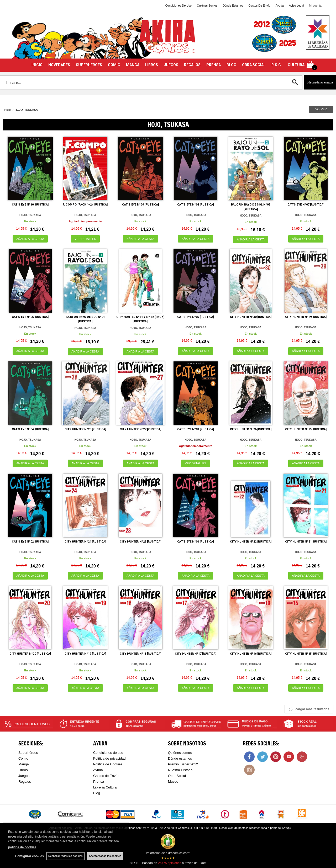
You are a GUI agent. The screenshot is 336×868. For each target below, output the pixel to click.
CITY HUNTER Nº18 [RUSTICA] (140, 654)
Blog (97, 793)
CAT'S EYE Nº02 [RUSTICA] (30, 542)
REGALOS (192, 65)
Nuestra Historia (180, 770)
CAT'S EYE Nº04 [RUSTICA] (30, 429)
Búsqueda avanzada (320, 82)
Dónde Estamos (233, 6)
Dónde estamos (180, 758)
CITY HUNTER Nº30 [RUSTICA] (251, 317)
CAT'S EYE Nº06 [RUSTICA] (30, 317)
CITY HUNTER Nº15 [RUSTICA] (306, 654)
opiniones (170, 863)
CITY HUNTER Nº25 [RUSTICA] (306, 429)
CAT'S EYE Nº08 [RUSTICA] (196, 205)
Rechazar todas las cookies (65, 856)
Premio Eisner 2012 (183, 764)
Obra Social (177, 776)
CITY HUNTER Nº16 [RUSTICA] (251, 654)
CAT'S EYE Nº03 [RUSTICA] (196, 429)
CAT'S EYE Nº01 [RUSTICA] (196, 542)
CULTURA (296, 65)
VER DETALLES (85, 239)
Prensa (99, 782)
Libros (23, 770)
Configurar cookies (30, 856)
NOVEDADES (59, 65)
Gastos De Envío (259, 6)
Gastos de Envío (106, 776)
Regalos (25, 782)
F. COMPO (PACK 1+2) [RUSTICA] (85, 205)
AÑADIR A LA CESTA (30, 239)
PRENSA (214, 65)
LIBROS (152, 65)
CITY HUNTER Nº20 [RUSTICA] (30, 654)
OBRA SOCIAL (254, 65)
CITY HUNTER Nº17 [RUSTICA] (196, 654)
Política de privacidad (109, 758)
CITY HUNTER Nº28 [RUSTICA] (85, 429)
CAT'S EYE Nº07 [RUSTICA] (306, 205)
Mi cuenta (315, 6)
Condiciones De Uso (178, 6)
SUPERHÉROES (89, 65)
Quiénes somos (180, 753)
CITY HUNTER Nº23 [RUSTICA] (140, 542)
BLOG (231, 65)
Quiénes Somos (207, 6)
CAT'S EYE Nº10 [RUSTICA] (30, 205)
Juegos (24, 776)
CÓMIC (114, 65)
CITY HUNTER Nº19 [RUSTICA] (85, 654)
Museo (173, 782)
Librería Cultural (105, 787)
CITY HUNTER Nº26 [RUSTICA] (251, 429)
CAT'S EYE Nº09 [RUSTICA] (140, 205)
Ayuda (280, 6)
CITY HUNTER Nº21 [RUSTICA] (306, 542)
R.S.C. (277, 65)
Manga (24, 764)
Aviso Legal (296, 6)
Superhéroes (28, 753)
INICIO (37, 65)
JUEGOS (171, 65)
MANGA (133, 65)
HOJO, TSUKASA (30, 215)
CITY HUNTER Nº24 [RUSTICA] (85, 542)
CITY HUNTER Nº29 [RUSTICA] (306, 317)
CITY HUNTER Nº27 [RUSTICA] (140, 429)
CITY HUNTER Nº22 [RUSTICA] (251, 542)
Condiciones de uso (108, 753)
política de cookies (22, 847)
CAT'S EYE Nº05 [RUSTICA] (196, 317)
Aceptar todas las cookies (105, 856)
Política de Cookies (108, 764)
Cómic (23, 758)
